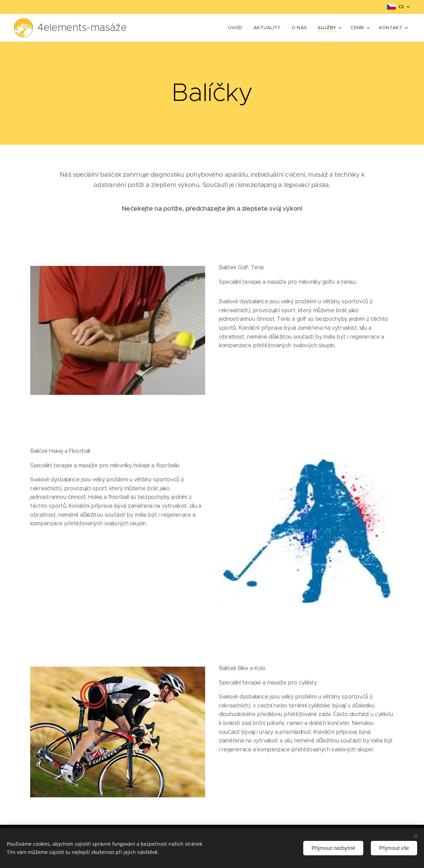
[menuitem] (240, 28)
